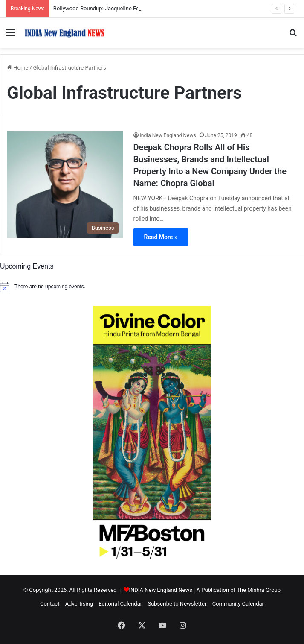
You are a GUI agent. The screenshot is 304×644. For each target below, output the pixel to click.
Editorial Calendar (120, 604)
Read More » (161, 237)
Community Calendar (238, 604)
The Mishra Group (259, 590)
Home (17, 68)
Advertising (79, 604)
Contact (50, 604)
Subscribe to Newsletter (177, 604)
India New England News (168, 135)
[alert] (152, 287)
